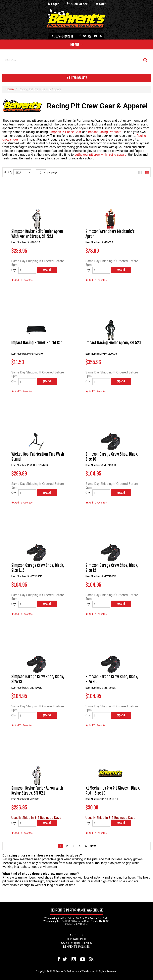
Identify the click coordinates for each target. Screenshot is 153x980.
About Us (76, 935)
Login (53, 4)
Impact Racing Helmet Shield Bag (37, 343)
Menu (75, 44)
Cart (100, 4)
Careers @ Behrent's (76, 943)
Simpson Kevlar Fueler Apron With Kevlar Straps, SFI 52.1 (37, 791)
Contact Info (76, 939)
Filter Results (77, 78)
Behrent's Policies (76, 947)
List (147, 171)
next (92, 846)
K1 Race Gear (72, 132)
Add (47, 270)
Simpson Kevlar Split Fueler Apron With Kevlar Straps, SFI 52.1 (37, 234)
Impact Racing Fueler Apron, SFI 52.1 (113, 343)
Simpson (55, 132)
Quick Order (77, 4)
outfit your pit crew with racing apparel (101, 155)
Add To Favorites (22, 280)
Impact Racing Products (105, 132)
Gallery (140, 171)
